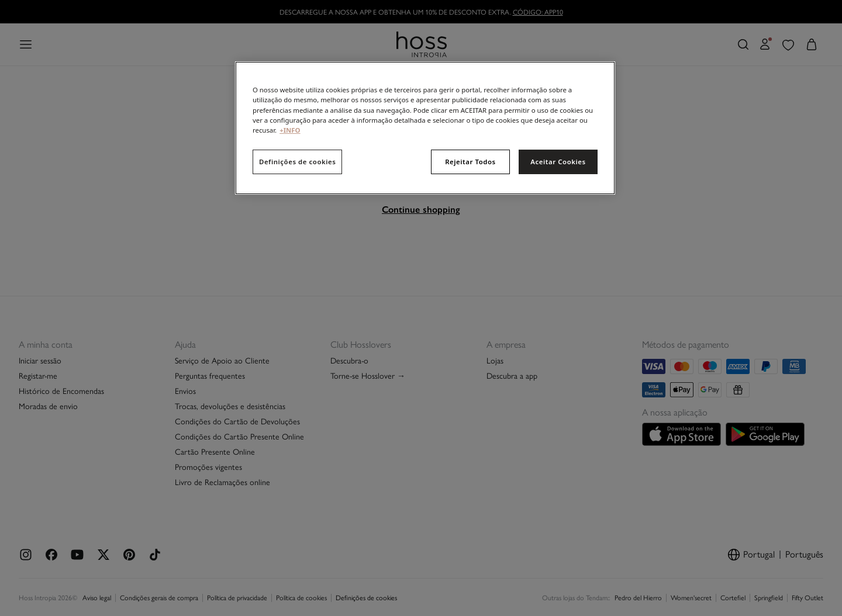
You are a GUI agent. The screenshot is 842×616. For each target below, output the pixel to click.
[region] (425, 128)
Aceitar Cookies (558, 162)
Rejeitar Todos (470, 162)
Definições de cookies (297, 162)
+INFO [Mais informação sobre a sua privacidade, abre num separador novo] (290, 130)
